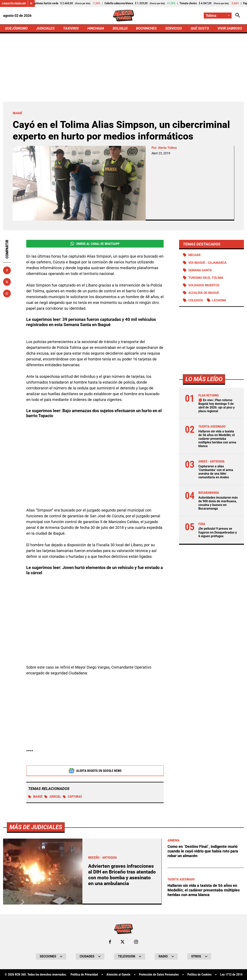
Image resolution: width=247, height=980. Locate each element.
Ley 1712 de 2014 (231, 975)
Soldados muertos (204, 285)
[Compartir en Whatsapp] (7, 293)
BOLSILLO (120, 28)
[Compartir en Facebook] (7, 270)
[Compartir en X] (7, 282)
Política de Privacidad (84, 975)
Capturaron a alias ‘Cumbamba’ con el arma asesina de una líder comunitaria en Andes (216, 472)
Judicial (53, 797)
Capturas (72, 797)
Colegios (196, 300)
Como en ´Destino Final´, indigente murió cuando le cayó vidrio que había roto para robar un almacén (203, 851)
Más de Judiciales (36, 827)
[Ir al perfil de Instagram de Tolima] (136, 942)
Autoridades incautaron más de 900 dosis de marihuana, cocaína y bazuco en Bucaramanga (218, 503)
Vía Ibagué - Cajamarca (207, 263)
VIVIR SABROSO (230, 28)
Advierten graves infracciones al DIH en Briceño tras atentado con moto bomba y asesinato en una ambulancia (122, 875)
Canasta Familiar (14, 3)
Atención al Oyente (118, 975)
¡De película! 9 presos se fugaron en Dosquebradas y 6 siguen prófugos (218, 532)
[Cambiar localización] (218, 16)
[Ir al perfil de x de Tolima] (123, 942)
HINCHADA (96, 28)
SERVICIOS (174, 28)
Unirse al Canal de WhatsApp (95, 244)
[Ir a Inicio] (124, 16)
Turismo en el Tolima (206, 278)
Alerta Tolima (167, 148)
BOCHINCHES (146, 28)
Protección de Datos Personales (159, 975)
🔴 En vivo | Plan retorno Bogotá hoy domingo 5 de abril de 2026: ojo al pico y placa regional (217, 406)
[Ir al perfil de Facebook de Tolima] (110, 942)
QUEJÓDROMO (16, 28)
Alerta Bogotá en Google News (95, 771)
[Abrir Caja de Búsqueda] (238, 16)
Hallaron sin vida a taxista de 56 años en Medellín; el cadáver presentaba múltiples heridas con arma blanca (217, 439)
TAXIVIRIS (71, 28)
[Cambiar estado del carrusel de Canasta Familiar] (31, 3)
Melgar (194, 255)
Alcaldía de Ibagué (204, 293)
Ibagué (35, 797)
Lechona (219, 300)
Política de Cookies (199, 975)
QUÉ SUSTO (200, 28)
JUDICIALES (45, 28)
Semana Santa (200, 270)
